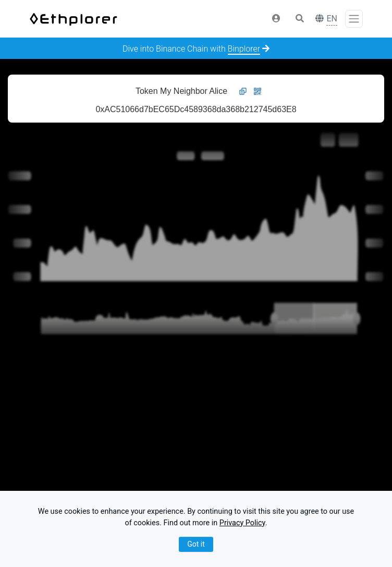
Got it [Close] (196, 544)
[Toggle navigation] (354, 19)
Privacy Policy (242, 523)
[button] (276, 19)
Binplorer (244, 49)
